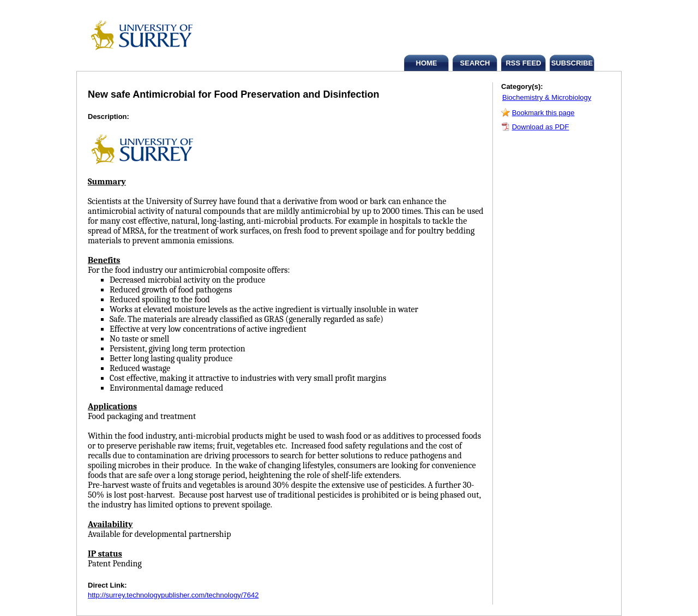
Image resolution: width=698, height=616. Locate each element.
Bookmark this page (543, 113)
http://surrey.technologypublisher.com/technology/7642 (173, 595)
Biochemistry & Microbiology (547, 97)
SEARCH (475, 63)
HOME (427, 63)
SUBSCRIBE (572, 63)
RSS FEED (523, 63)
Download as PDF (541, 127)
